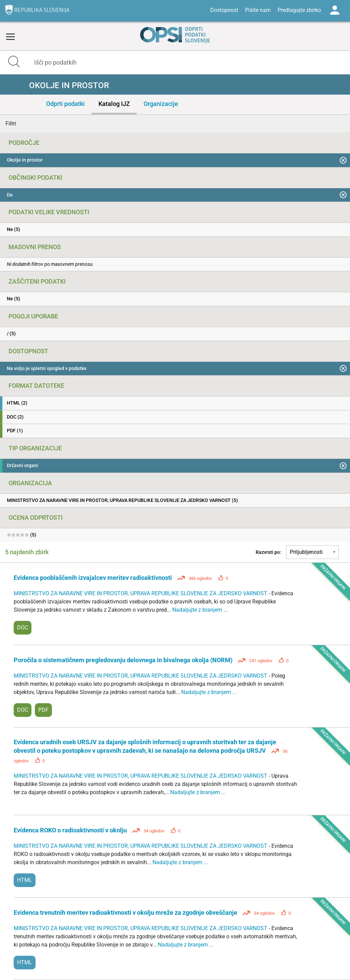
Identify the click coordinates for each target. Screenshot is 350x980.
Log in (335, 10)
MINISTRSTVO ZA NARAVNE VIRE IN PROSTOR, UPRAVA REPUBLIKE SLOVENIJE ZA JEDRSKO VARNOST (141, 593)
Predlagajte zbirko (299, 10)
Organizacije (161, 104)
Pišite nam (258, 10)
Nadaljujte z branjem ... (200, 610)
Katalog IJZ (114, 104)
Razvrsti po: (268, 552)
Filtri (11, 124)
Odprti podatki (65, 104)
